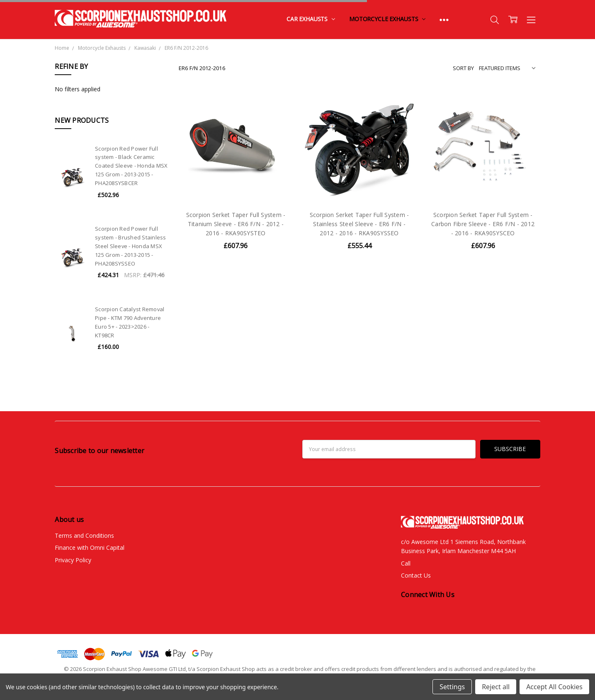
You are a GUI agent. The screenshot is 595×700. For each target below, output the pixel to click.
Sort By (463, 68)
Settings (452, 687)
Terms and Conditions (84, 535)
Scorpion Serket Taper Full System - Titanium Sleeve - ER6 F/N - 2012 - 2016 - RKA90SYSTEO (236, 224)
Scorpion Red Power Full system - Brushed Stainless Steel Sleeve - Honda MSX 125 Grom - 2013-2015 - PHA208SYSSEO (131, 246)
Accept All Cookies (554, 687)
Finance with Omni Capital (90, 548)
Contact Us (416, 575)
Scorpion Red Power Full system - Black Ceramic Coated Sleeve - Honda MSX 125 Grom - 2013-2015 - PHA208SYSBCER (131, 166)
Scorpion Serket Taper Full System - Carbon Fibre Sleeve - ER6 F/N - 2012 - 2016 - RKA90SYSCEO (483, 224)
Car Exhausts (311, 19)
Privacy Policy (73, 560)
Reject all (496, 687)
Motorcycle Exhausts (387, 19)
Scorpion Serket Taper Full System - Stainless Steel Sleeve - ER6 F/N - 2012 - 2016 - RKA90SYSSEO (359, 224)
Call (406, 563)
